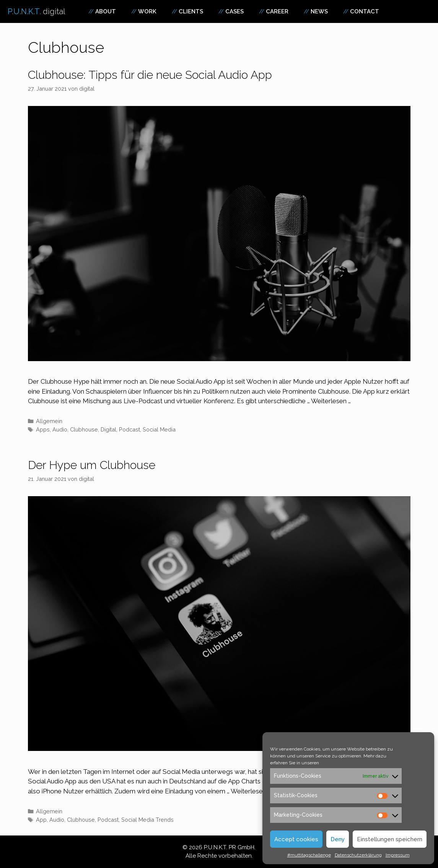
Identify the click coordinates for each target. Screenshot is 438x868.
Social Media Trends (147, 820)
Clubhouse (84, 429)
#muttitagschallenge (309, 855)
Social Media (159, 429)
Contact (365, 11)
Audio (60, 429)
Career (277, 11)
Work (147, 11)
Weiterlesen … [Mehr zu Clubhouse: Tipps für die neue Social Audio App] (331, 401)
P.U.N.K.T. (37, 11)
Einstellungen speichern (390, 839)
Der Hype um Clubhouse (92, 465)
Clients (191, 11)
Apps (43, 429)
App (41, 820)
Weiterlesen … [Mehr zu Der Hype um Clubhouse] (251, 791)
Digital (108, 429)
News (319, 11)
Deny (338, 839)
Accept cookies (296, 839)
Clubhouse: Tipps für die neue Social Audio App (150, 75)
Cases (234, 11)
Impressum (398, 855)
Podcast (129, 429)
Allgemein (49, 421)
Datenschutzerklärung (358, 855)
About (106, 11)
